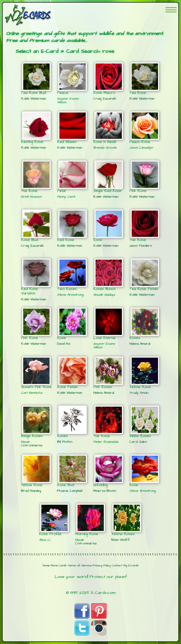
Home (46, 566)
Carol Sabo (138, 442)
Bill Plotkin (65, 442)
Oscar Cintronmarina (32, 444)
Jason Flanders (141, 246)
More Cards (59, 566)
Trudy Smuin (139, 393)
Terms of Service (80, 566)
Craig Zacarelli (104, 99)
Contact (117, 566)
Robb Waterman (33, 99)
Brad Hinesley (31, 491)
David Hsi (64, 344)
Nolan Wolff (121, 540)
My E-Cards (131, 566)
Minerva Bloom (105, 491)
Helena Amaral (140, 344)
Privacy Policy (102, 566)
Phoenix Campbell (70, 491)
